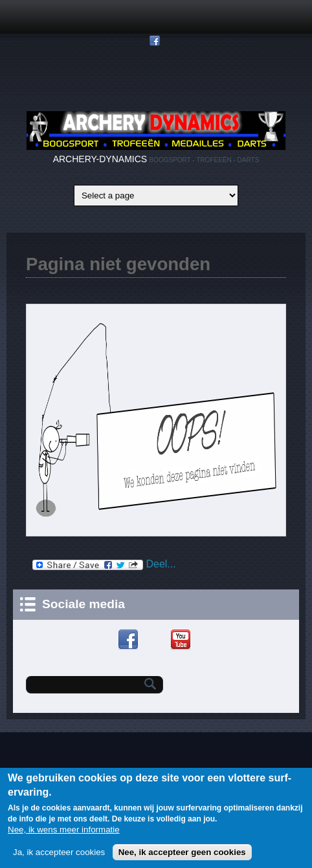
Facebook (130, 640)
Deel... (104, 565)
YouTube (182, 640)
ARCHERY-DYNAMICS (100, 159)
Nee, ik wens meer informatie (64, 833)
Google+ (156, 640)
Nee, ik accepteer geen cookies (182, 856)
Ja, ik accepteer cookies (59, 856)
